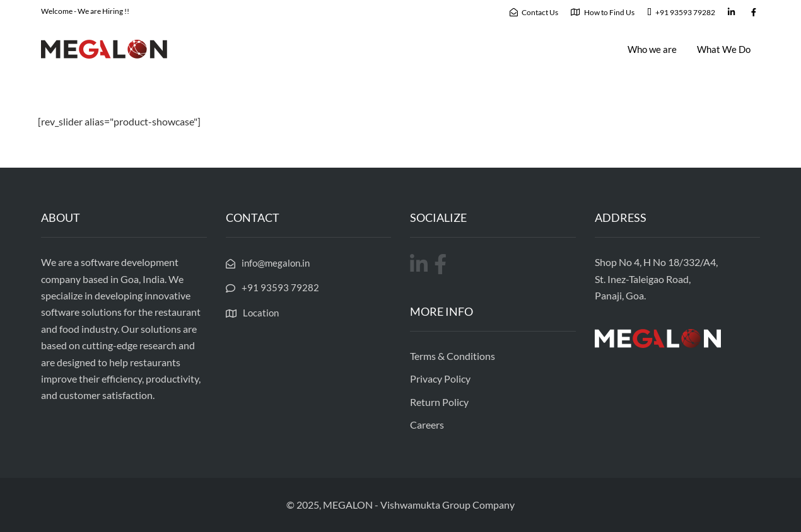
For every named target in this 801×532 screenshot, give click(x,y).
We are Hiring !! (103, 11)
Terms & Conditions (453, 356)
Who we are (652, 49)
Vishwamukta (410, 505)
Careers (427, 425)
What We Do (724, 49)
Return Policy (439, 402)
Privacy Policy (440, 379)
